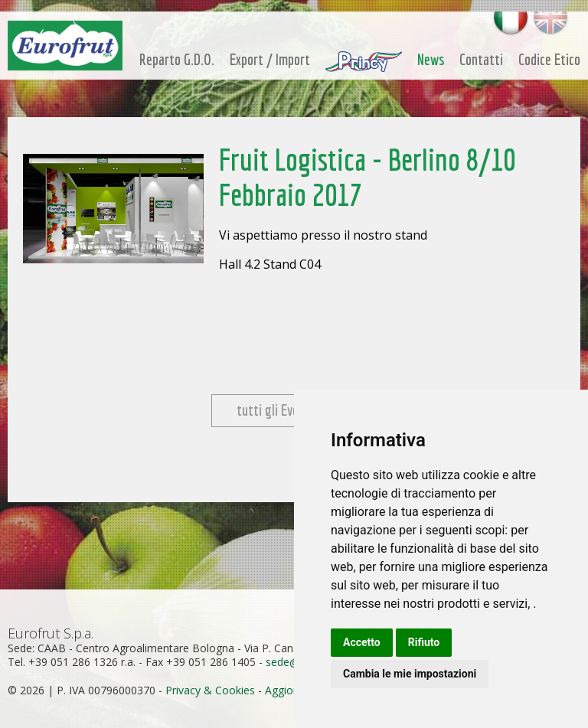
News (431, 60)
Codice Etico (549, 60)
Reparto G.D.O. (177, 60)
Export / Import (270, 60)
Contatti (481, 60)
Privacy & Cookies (210, 690)
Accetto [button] (362, 642)
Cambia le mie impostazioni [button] (410, 674)
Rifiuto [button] (424, 642)
